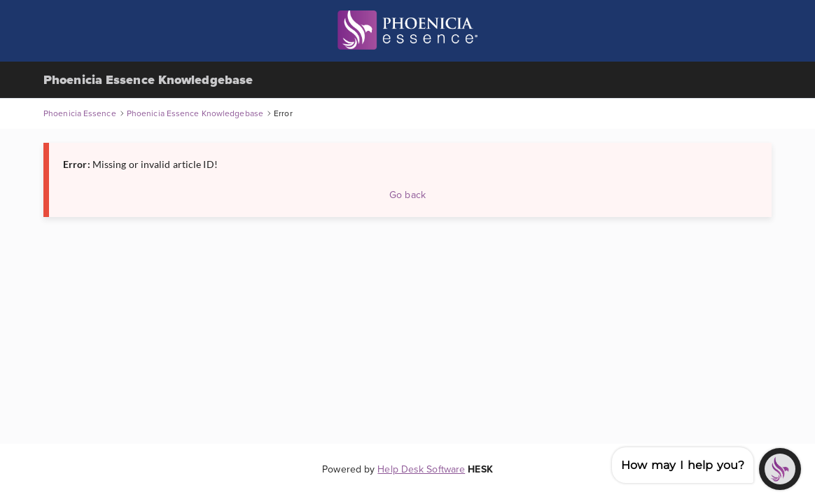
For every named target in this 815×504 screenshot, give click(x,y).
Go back (407, 195)
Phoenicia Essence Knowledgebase (148, 80)
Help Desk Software (421, 469)
